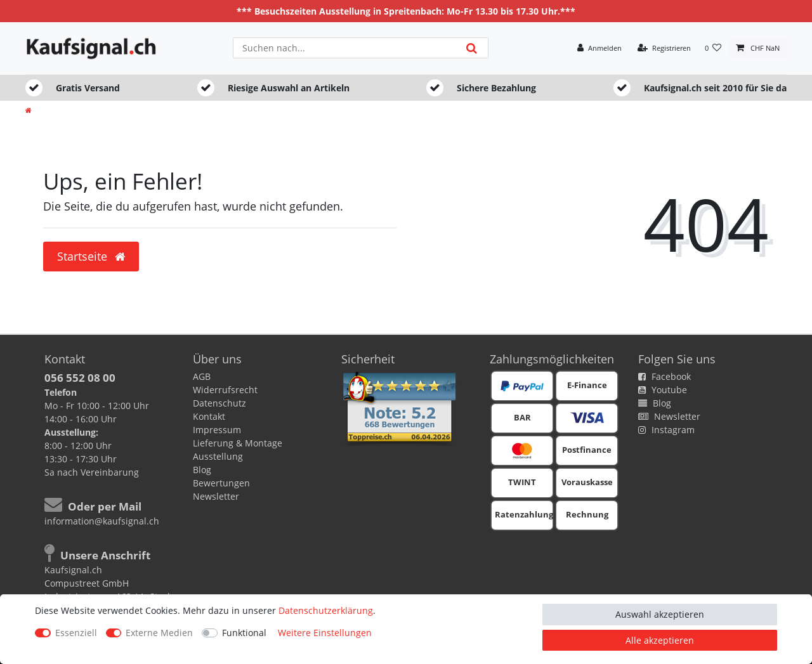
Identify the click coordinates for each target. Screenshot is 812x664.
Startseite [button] (91, 256)
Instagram (666, 430)
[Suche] (472, 48)
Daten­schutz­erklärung (326, 610)
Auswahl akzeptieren (660, 614)
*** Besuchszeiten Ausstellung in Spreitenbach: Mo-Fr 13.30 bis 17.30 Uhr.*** (406, 11)
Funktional (244, 633)
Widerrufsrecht (225, 390)
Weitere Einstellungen (325, 633)
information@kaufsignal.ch (102, 521)
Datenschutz (219, 403)
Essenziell (76, 633)
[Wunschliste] (713, 49)
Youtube (663, 390)
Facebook (665, 376)
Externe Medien (159, 633)
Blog (202, 470)
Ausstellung (218, 456)
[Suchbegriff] (344, 48)
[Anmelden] (599, 49)
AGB (202, 376)
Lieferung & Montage (238, 443)
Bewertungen (221, 483)
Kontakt (209, 416)
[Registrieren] (664, 49)
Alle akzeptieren (660, 640)
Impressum (217, 430)
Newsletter (216, 496)
